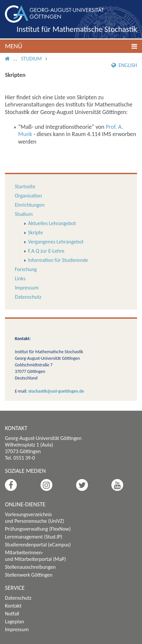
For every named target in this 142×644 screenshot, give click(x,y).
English (124, 65)
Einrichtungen (30, 205)
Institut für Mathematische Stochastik (77, 29)
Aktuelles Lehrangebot (52, 223)
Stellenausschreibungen (30, 567)
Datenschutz (28, 297)
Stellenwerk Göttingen (29, 575)
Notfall (12, 614)
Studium (31, 59)
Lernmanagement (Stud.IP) (34, 537)
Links (20, 278)
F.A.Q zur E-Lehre (46, 251)
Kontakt (13, 606)
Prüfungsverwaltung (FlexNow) (38, 529)
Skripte (35, 232)
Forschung (26, 269)
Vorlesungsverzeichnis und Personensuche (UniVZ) (35, 518)
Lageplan (14, 621)
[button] (71, 46)
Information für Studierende (58, 260)
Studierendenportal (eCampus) (38, 545)
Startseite (25, 186)
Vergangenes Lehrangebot (56, 242)
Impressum (27, 288)
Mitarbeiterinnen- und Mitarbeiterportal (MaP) (35, 556)
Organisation (28, 196)
